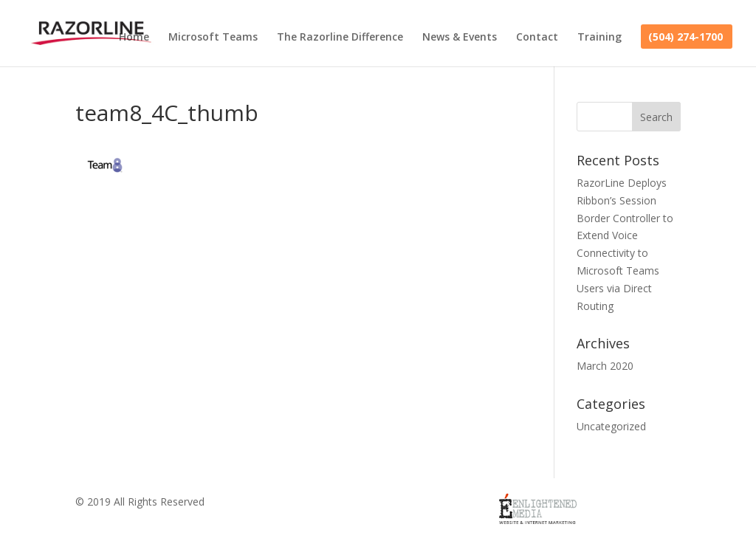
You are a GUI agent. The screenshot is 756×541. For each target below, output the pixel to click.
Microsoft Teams (213, 38)
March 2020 (605, 366)
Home (134, 38)
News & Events (460, 38)
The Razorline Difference (340, 38)
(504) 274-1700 (685, 38)
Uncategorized (611, 426)
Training (599, 38)
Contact (537, 38)
